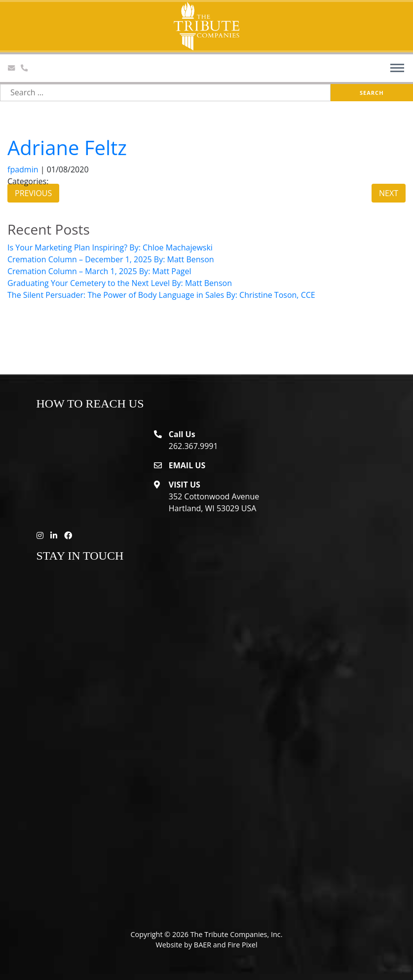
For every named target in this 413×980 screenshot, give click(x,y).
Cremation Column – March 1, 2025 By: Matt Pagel (99, 271)
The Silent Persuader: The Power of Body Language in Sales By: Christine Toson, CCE (161, 295)
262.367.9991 (193, 446)
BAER (203, 945)
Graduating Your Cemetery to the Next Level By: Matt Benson (120, 283)
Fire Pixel (242, 945)
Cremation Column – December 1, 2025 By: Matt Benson (111, 259)
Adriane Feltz (67, 147)
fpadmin (23, 169)
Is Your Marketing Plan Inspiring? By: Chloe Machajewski (110, 247)
